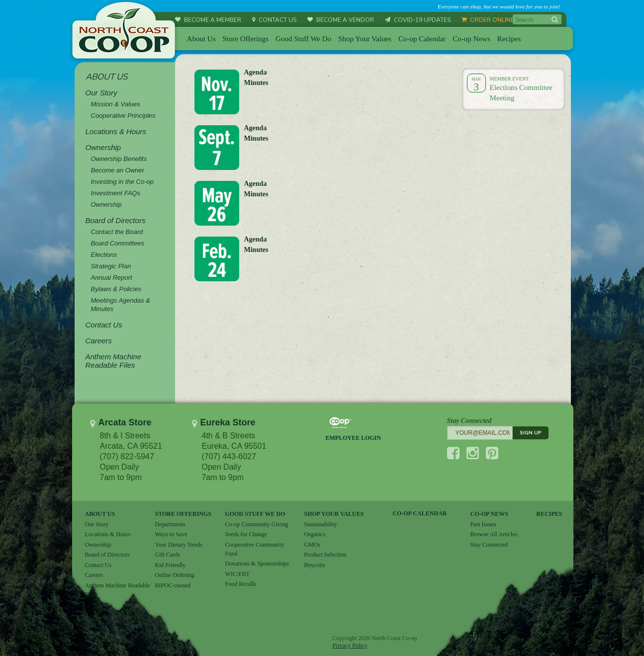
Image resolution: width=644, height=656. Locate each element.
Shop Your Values (365, 39)
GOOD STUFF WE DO (255, 514)
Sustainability (321, 524)
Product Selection (325, 555)
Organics (315, 534)
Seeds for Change (246, 534)
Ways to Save (171, 534)
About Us (201, 39)
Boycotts (315, 565)
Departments (170, 524)
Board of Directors (107, 555)
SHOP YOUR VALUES (334, 514)
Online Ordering (175, 575)
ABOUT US (100, 514)
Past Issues (483, 524)
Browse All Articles (494, 534)
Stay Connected (489, 545)
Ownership (98, 545)
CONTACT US (274, 20)
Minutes (256, 138)
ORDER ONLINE (488, 20)
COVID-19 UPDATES (418, 20)
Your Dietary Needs (179, 545)
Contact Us (98, 565)
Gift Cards (168, 555)
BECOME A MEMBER (208, 20)
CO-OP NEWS (489, 514)
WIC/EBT (237, 574)
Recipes (509, 39)
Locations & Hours (108, 534)
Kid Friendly (171, 565)
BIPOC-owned (173, 585)
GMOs (313, 545)
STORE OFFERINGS (183, 514)
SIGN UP (531, 433)
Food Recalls (241, 584)
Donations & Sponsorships (257, 564)
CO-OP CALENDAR (420, 513)
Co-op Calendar (422, 39)
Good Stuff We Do (303, 39)
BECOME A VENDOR (341, 20)
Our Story (97, 524)
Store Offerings (245, 39)
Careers (94, 575)
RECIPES (550, 514)
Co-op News (471, 39)
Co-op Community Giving (257, 524)
